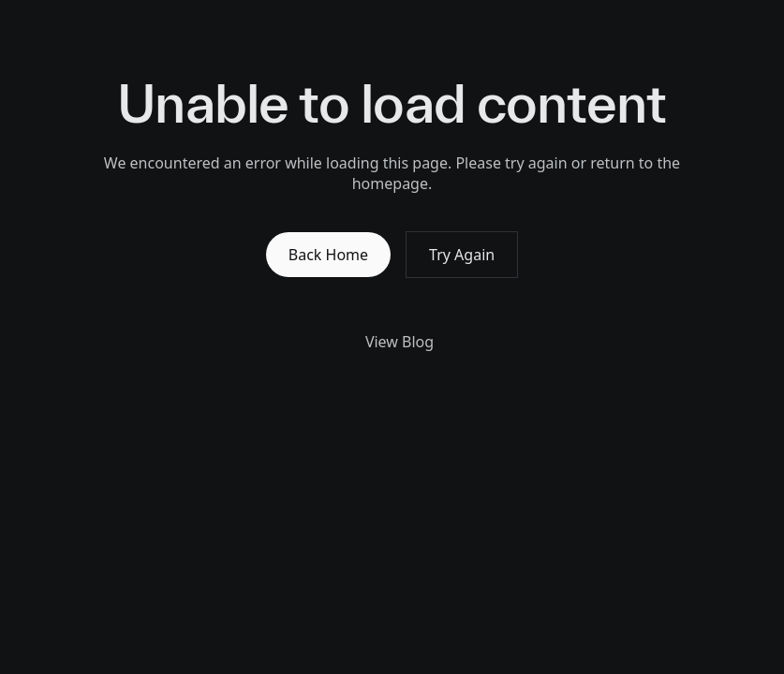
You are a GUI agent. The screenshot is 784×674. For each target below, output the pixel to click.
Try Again (462, 255)
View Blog (392, 342)
